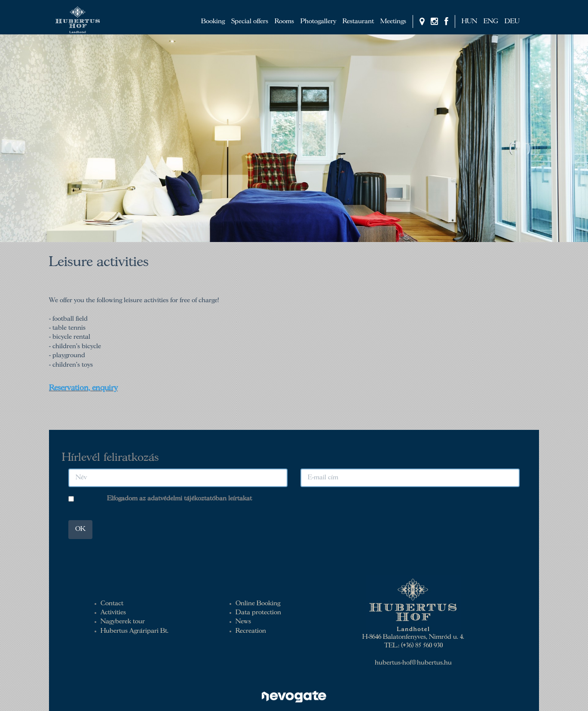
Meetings (393, 21)
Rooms (284, 21)
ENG (491, 21)
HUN (469, 21)
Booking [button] (213, 21)
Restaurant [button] (358, 21)
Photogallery (318, 21)
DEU (512, 21)
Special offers (250, 21)
